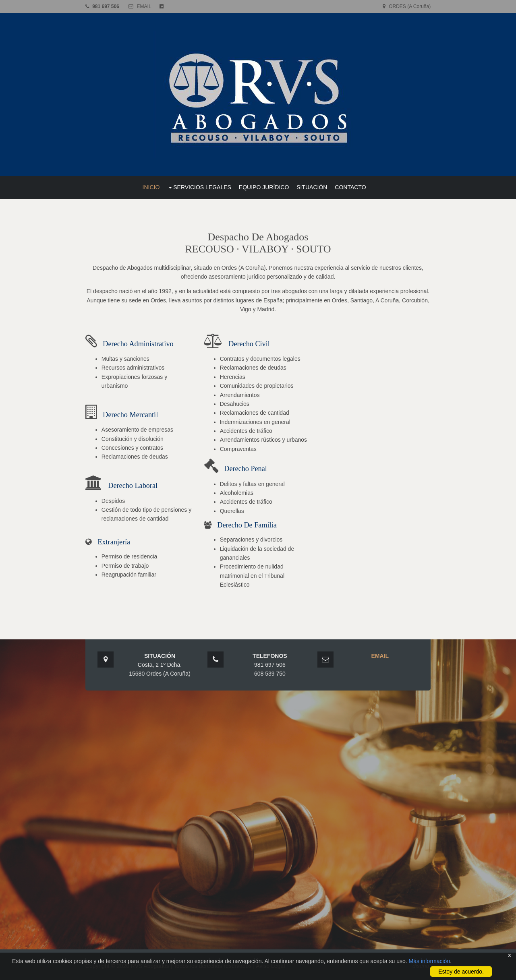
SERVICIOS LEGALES (202, 187)
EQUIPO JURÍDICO (264, 187)
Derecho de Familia (248, 525)
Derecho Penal (246, 468)
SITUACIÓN (312, 187)
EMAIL (145, 6)
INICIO (151, 187)
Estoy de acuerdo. (461, 972)
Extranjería (115, 542)
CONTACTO (350, 187)
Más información (429, 961)
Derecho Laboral (134, 485)
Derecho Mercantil (132, 414)
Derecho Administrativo (140, 343)
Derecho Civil (250, 343)
